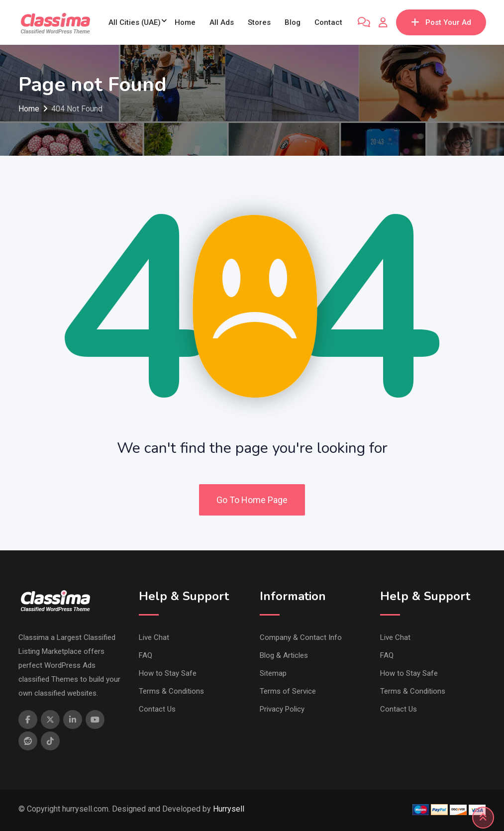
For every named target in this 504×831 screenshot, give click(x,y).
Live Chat (154, 637)
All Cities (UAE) (135, 22)
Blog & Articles (284, 655)
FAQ (146, 655)
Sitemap (273, 673)
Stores (259, 22)
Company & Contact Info (301, 637)
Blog (293, 22)
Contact (328, 22)
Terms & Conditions (171, 691)
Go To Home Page (252, 500)
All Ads (222, 22)
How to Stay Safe (168, 673)
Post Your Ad (441, 22)
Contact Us (157, 709)
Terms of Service (288, 691)
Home (185, 22)
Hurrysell (229, 809)
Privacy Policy (282, 709)
